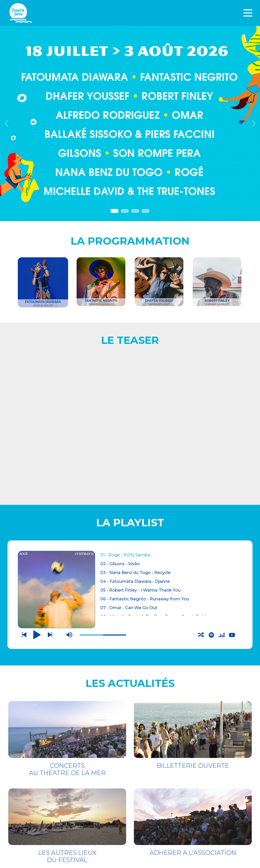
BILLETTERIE (36, 789)
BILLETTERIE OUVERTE (193, 576)
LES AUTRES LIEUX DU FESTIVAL (67, 667)
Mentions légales (159, 796)
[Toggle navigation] (248, 13)
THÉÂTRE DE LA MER (49, 799)
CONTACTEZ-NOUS (157, 789)
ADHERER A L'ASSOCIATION (193, 663)
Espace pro (150, 803)
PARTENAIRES (152, 810)
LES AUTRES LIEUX (46, 809)
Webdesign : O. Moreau (162, 863)
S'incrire (148, 851)
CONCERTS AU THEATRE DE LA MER (67, 579)
